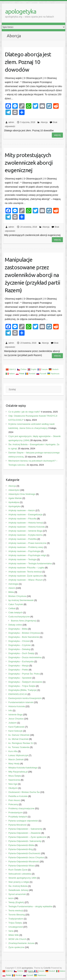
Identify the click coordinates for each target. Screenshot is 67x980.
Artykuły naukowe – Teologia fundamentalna (30, 563)
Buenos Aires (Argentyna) (24, 621)
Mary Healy (14, 764)
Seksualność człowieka (20, 874)
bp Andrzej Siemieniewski (21, 600)
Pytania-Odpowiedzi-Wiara (21, 866)
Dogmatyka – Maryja (18, 666)
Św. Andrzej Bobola (18, 886)
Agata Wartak (15, 498)
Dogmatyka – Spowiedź (20, 678)
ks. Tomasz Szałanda (19, 747)
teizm (11, 898)
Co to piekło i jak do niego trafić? (24, 412)
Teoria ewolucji (16, 911)
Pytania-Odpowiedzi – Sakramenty (25, 829)
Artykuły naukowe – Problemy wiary (26, 547)
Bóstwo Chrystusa (17, 596)
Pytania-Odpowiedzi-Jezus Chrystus (26, 857)
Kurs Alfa (13, 751)
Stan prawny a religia (19, 882)
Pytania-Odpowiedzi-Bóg (21, 849)
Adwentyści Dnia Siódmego (22, 494)
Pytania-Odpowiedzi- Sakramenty (25, 841)
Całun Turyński (16, 604)
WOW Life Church (17, 939)
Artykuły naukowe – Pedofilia (23, 539)
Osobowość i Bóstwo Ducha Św (24, 792)
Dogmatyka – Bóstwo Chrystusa (24, 633)
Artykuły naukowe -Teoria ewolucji (25, 572)
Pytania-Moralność (18, 825)
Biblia (11, 592)
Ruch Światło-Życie (18, 870)
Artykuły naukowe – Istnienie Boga (25, 531)
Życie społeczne (16, 947)
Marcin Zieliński (16, 759)
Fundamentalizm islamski (21, 702)
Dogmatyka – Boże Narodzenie (24, 637)
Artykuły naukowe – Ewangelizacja (25, 514)
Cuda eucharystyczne (19, 617)
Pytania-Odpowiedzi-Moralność (24, 862)
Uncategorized (16, 927)
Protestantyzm (15, 813)
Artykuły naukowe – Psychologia (24, 551)
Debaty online (15, 625)
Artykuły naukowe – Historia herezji (26, 523)
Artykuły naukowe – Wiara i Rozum (26, 580)
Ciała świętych (15, 612)
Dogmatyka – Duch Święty (21, 653)
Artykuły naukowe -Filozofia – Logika (26, 568)
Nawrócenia (14, 780)
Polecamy (13, 804)
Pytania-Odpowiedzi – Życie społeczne (27, 837)
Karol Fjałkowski (16, 727)
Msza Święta (15, 776)
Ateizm (12, 588)
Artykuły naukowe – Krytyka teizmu (26, 535)
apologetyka (21, 11)
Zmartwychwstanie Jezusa (21, 943)
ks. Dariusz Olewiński (19, 735)
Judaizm (12, 723)
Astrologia (13, 584)
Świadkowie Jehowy (18, 890)
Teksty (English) (16, 902)
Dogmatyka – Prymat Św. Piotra (24, 674)
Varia (11, 931)
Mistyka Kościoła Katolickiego (23, 768)
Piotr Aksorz (14, 800)
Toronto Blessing (17, 915)
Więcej (57, 135)
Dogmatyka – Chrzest (19, 641)
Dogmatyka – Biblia (18, 629)
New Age (13, 784)
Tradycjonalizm (16, 919)
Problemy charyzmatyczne (21, 808)
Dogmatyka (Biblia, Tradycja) (23, 690)
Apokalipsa (14, 502)
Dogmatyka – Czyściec (20, 645)
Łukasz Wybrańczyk (18, 755)
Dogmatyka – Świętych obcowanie (25, 682)
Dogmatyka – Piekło (18, 670)
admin (11, 122)
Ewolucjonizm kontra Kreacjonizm (25, 698)
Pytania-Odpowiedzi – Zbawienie (24, 833)
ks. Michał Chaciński (18, 739)
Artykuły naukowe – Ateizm (22, 510)
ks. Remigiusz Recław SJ (21, 743)
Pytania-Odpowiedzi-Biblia (21, 845)
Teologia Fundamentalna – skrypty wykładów (30, 906)
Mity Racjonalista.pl (18, 772)
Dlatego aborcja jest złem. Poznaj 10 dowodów (28, 62)
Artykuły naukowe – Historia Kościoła (27, 527)
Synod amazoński (17, 894)
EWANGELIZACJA (18, 694)
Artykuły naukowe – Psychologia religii (27, 555)
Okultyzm (13, 788)
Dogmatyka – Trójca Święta (22, 686)
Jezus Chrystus (16, 719)
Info (10, 710)
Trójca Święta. (15, 923)
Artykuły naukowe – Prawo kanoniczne (27, 543)
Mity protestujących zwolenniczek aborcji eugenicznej (29, 163)
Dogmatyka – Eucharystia (21, 661)
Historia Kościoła (17, 706)
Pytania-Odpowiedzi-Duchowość (24, 853)
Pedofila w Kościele (18, 796)
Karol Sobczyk (15, 731)
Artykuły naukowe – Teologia (22, 559)
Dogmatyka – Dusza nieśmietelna (25, 657)
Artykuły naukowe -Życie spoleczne (26, 576)
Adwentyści (14, 490)
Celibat (12, 608)
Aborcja (44, 122)
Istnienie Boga (15, 715)
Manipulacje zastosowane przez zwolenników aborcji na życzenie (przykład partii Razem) (32, 275)
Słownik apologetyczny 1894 (22, 878)
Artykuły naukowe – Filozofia (22, 519)
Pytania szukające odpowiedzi (23, 821)
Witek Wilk (14, 935)
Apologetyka (14, 506)
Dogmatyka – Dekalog (19, 649)
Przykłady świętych (18, 817)
